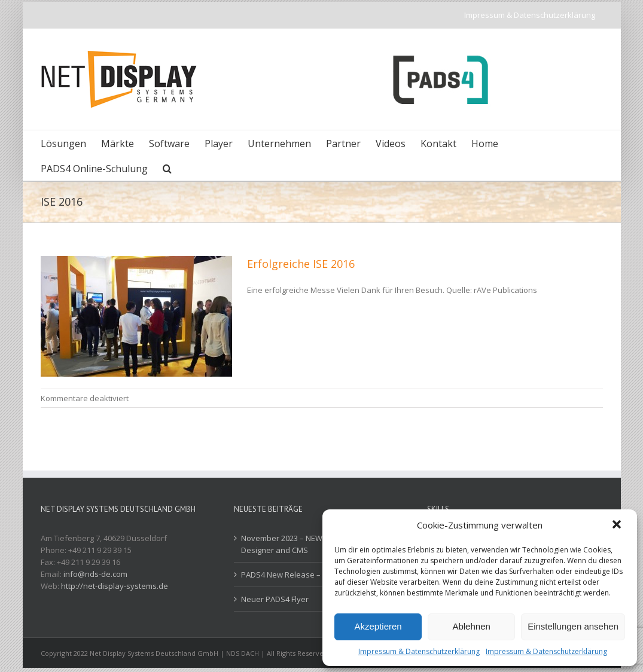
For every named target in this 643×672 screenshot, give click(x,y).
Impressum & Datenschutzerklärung (419, 651)
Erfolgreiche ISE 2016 (301, 264)
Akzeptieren (378, 626)
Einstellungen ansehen (573, 626)
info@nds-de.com (95, 574)
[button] (618, 526)
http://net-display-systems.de (115, 586)
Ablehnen (471, 626)
